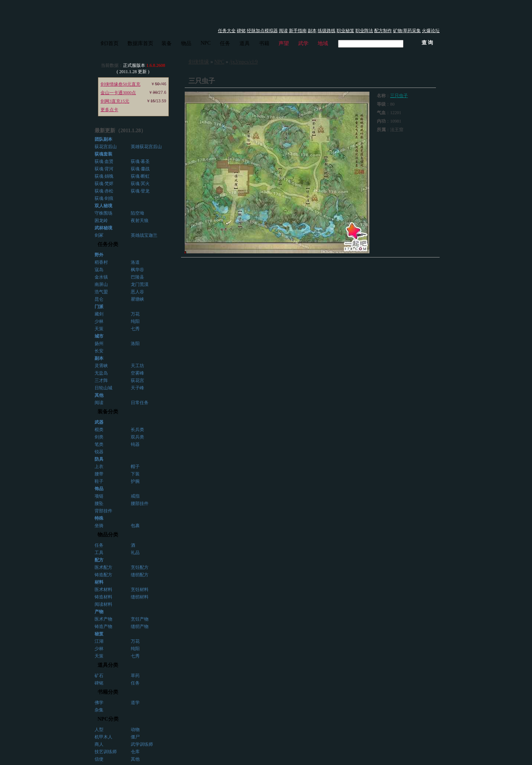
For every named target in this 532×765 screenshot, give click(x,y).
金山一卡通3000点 (118, 93)
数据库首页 (140, 43)
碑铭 (241, 31)
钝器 (135, 444)
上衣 (99, 467)
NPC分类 (108, 719)
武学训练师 (142, 744)
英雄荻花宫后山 (146, 147)
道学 (135, 703)
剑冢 (99, 235)
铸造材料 (103, 597)
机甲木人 (103, 737)
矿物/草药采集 (407, 31)
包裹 (135, 526)
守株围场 (103, 213)
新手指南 (298, 31)
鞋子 (99, 481)
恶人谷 (137, 292)
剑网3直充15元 (115, 101)
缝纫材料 (140, 597)
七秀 (135, 329)
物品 (186, 43)
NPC (206, 43)
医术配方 (103, 567)
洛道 (135, 262)
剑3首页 (110, 43)
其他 (135, 759)
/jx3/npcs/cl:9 (243, 62)
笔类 (99, 444)
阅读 (283, 31)
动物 (135, 730)
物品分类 (108, 535)
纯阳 (135, 321)
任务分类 (108, 244)
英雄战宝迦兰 (144, 235)
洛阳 (135, 344)
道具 (245, 43)
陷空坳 (137, 213)
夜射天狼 (140, 221)
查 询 (427, 43)
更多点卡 (109, 110)
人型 (99, 730)
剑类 (99, 437)
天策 (99, 329)
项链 (99, 496)
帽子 (135, 467)
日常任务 (140, 403)
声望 (284, 43)
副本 (312, 31)
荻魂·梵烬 (104, 184)
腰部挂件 (140, 503)
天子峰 (137, 388)
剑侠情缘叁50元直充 (120, 84)
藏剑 (99, 314)
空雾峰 (137, 373)
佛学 (99, 703)
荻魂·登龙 (140, 191)
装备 (167, 43)
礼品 (135, 553)
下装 (135, 474)
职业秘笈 (345, 31)
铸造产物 (103, 626)
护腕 (135, 481)
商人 (99, 744)
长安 (99, 351)
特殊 (99, 518)
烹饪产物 (140, 619)
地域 (323, 43)
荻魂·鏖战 (140, 169)
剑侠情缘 (199, 62)
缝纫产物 (140, 626)
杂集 (99, 710)
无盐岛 (101, 373)
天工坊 (137, 366)
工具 (99, 553)
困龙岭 (101, 221)
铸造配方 (103, 575)
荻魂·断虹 (140, 176)
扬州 (99, 344)
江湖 (99, 641)
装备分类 (108, 412)
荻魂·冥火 (140, 184)
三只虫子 (399, 96)
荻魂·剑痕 (104, 198)
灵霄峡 (101, 366)
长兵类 (137, 430)
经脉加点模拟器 (262, 31)
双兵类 (137, 437)
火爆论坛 (431, 31)
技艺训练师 (106, 752)
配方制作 (383, 31)
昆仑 (99, 299)
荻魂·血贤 (104, 161)
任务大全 (227, 31)
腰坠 (99, 503)
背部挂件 (103, 511)
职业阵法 (364, 31)
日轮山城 (103, 388)
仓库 (135, 752)
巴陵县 (137, 277)
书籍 (264, 43)
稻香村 (101, 262)
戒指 (135, 496)
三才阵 (101, 380)
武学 (303, 43)
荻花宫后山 (106, 147)
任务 (225, 43)
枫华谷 (137, 270)
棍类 (99, 430)
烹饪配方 (140, 567)
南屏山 (101, 284)
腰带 (99, 474)
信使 (99, 759)
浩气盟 (101, 292)
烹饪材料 (140, 590)
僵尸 (135, 737)
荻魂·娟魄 (104, 176)
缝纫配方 (140, 575)
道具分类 (108, 665)
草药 (135, 676)
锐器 (99, 452)
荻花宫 (137, 380)
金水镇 (101, 277)
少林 (99, 321)
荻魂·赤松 (104, 191)
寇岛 (99, 270)
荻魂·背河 (104, 169)
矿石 (99, 676)
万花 (135, 314)
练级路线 (327, 31)
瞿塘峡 (137, 299)
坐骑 (99, 526)
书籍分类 (108, 692)
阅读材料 (103, 604)
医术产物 (103, 619)
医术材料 (103, 590)
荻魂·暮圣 (140, 161)
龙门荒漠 (140, 284)
